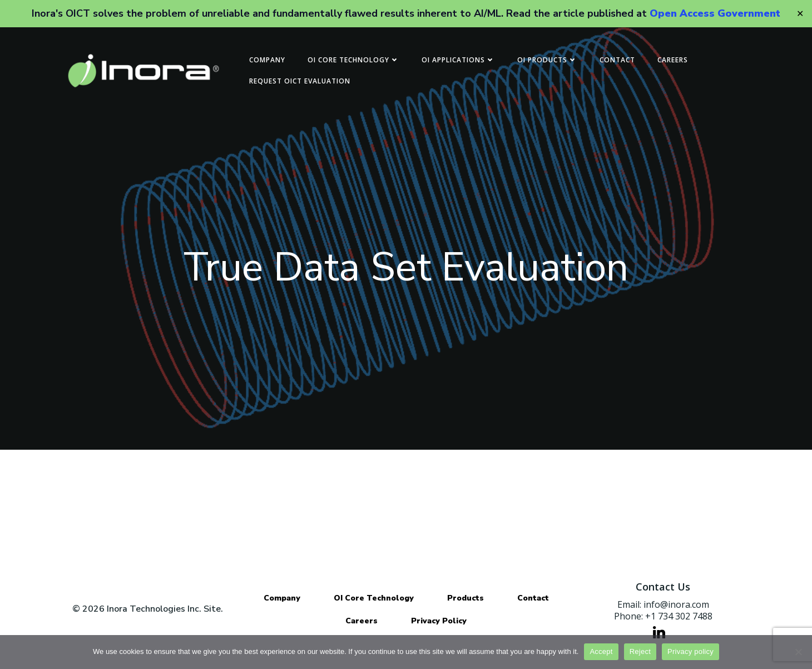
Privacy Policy (439, 621)
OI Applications (458, 60)
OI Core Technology (353, 60)
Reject (640, 651)
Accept (601, 651)
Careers (673, 60)
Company (267, 60)
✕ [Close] (800, 14)
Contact (617, 60)
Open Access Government (715, 13)
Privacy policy (690, 651)
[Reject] (798, 652)
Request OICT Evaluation (300, 81)
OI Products (547, 60)
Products (466, 598)
